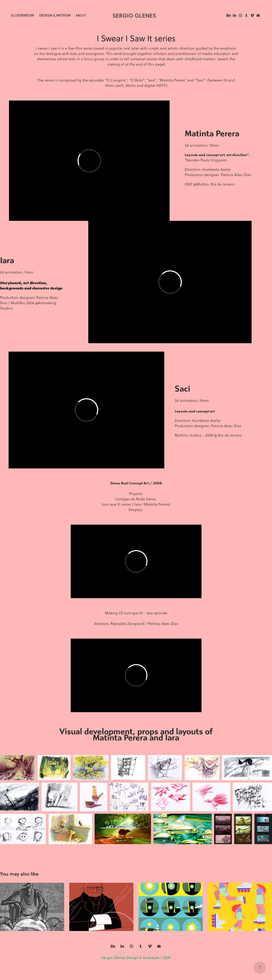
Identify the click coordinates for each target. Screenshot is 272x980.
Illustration (22, 15)
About (81, 15)
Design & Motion (55, 15)
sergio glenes (134, 15)
